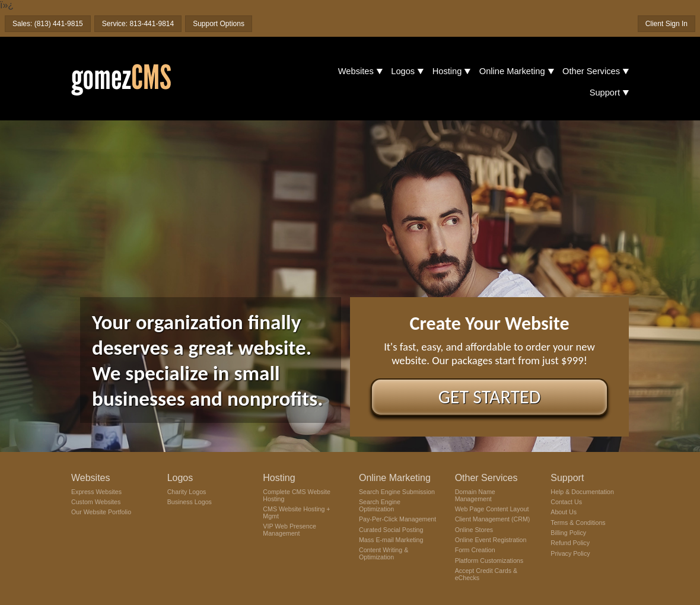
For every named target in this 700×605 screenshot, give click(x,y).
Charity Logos (187, 492)
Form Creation (475, 550)
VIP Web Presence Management (289, 530)
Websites (356, 71)
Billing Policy (568, 533)
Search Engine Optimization (380, 505)
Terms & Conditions (578, 523)
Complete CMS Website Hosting (297, 495)
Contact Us (566, 502)
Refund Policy (570, 543)
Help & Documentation (582, 492)
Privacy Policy (570, 553)
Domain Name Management (475, 495)
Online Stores (474, 530)
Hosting (447, 71)
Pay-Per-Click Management (397, 519)
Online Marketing (512, 71)
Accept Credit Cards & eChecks (486, 574)
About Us (564, 512)
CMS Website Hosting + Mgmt (296, 512)
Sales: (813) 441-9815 (48, 24)
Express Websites (96, 492)
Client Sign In (666, 24)
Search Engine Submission (397, 492)
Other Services (591, 71)
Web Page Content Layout (492, 509)
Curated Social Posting (391, 530)
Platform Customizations (489, 561)
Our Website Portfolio (101, 512)
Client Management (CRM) (493, 519)
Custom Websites (96, 502)
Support (605, 93)
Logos (403, 71)
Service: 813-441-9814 (138, 24)
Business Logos (190, 502)
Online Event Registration (491, 540)
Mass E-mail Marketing (391, 540)
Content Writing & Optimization (384, 553)
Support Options (219, 24)
